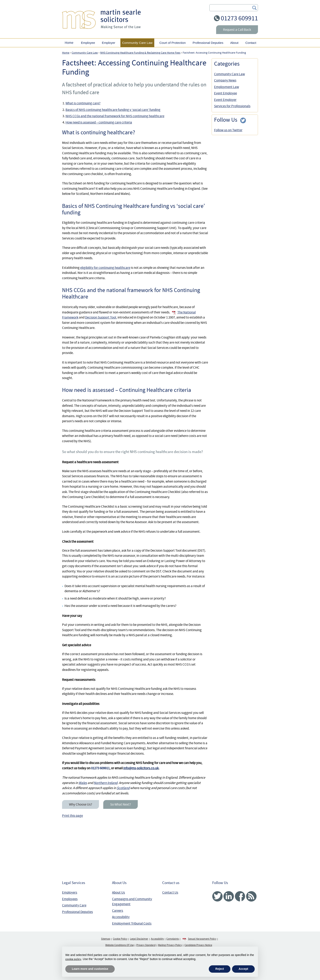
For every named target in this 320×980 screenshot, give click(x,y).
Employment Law (227, 87)
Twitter (217, 896)
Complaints (173, 939)
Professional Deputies (77, 912)
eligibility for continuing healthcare (105, 268)
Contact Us (170, 892)
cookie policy (73, 959)
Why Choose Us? (81, 804)
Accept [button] (243, 969)
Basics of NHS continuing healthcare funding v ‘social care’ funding (113, 110)
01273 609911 (239, 18)
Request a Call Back (237, 30)
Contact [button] (251, 43)
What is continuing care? (83, 103)
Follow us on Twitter (228, 130)
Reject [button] (220, 969)
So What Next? (121, 804)
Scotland (123, 788)
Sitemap (106, 939)
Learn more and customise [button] (90, 969)
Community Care (74, 905)
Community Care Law (229, 74)
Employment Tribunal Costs (132, 923)
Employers (70, 892)
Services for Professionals (232, 106)
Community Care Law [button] (137, 43)
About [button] (234, 43)
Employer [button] (108, 43)
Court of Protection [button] (173, 43)
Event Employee (226, 93)
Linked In (229, 896)
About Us (118, 892)
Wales (83, 783)
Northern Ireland (106, 783)
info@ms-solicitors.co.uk (141, 768)
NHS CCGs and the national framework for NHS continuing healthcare (115, 116)
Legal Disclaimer (139, 939)
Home (69, 43)
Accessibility (121, 917)
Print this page (72, 816)
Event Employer (225, 100)
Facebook (240, 896)
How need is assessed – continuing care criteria (99, 122)
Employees (70, 899)
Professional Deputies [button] (208, 43)
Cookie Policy (120, 939)
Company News (225, 80)
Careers (118, 911)
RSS (251, 896)
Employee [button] (88, 43)
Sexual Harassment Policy (202, 939)
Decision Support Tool (101, 317)
